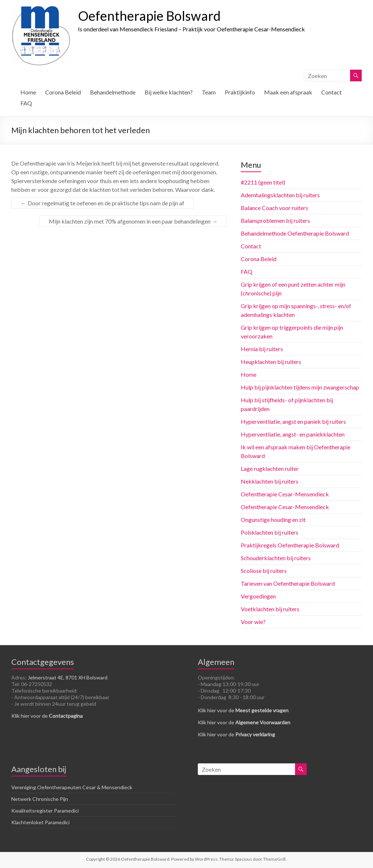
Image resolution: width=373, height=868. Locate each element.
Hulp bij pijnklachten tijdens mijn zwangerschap (300, 387)
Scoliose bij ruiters (264, 571)
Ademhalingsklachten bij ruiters (280, 195)
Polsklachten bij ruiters (270, 532)
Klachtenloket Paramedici (40, 822)
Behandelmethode (113, 92)
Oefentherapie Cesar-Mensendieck (285, 494)
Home (28, 92)
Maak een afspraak (288, 92)
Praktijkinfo (240, 92)
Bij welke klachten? (169, 92)
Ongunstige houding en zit (273, 520)
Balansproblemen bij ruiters (275, 220)
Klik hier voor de (47, 716)
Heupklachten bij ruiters (271, 362)
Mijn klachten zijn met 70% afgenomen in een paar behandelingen (133, 221)
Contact (331, 92)
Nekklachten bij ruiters (270, 481)
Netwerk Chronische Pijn (40, 799)
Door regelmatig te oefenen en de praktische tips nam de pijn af (103, 203)
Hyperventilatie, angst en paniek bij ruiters (293, 421)
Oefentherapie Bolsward (149, 16)
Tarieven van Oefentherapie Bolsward (288, 583)
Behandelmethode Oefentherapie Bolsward (295, 233)
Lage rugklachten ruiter (270, 468)
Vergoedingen (258, 596)
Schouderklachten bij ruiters (276, 558)
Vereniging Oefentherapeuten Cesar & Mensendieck (72, 787)
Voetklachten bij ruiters (270, 609)
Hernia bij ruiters (262, 349)
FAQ (26, 103)
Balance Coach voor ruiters (274, 208)
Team (209, 92)
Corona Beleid (63, 92)
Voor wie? (253, 622)
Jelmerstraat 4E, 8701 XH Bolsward (68, 677)
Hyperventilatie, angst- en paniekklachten (293, 434)
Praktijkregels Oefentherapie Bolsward (290, 545)
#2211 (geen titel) (263, 182)
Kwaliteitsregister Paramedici (45, 811)
